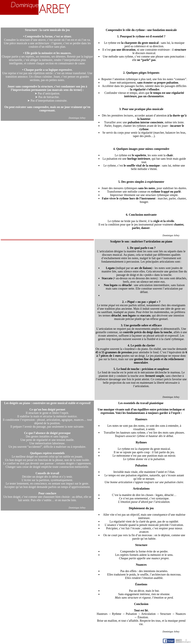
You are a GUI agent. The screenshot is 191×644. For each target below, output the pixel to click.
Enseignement (67, 21)
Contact (181, 21)
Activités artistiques (110, 21)
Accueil (10, 21)
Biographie (34, 21)
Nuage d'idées (153, 21)
